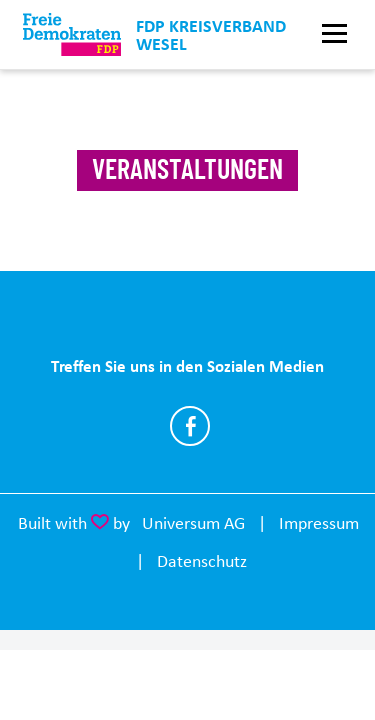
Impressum (319, 523)
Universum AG (193, 523)
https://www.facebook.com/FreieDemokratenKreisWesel (190, 426)
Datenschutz (202, 561)
